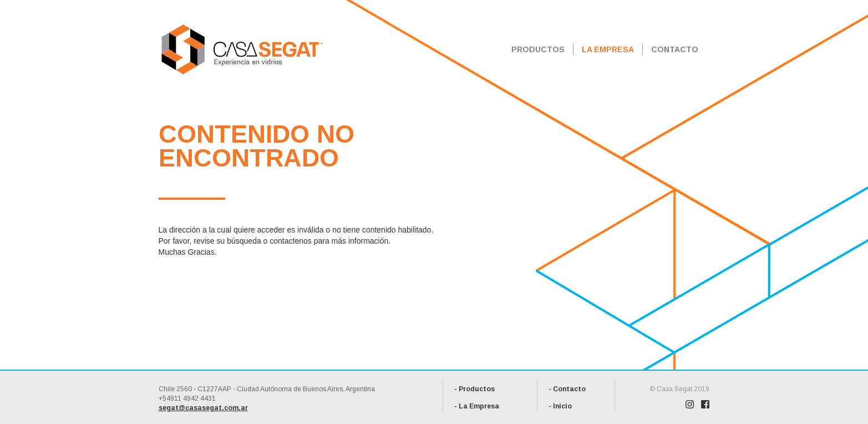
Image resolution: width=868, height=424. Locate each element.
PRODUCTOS (538, 49)
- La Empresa (477, 406)
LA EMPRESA (608, 49)
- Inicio (560, 406)
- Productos (474, 389)
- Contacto (567, 389)
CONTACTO (675, 49)
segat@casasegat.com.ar (203, 408)
